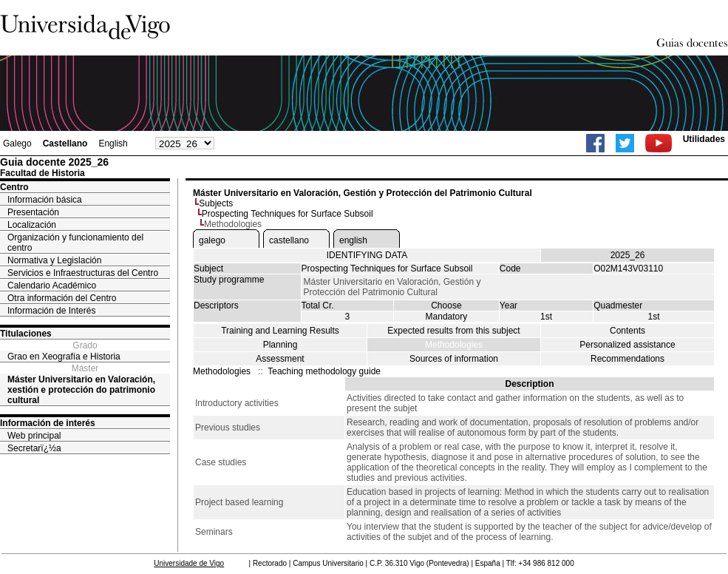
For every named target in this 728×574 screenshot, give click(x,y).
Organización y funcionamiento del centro (75, 243)
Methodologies (454, 345)
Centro (14, 187)
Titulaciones (26, 334)
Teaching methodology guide (324, 371)
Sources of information (454, 359)
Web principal (34, 436)
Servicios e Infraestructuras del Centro (83, 273)
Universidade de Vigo (189, 563)
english (353, 240)
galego (212, 240)
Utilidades (704, 139)
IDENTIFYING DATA (367, 255)
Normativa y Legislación (54, 260)
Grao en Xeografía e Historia (64, 357)
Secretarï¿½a (34, 448)
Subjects (216, 203)
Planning (280, 345)
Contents (627, 331)
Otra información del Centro (62, 298)
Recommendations (627, 359)
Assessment (280, 359)
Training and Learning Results (280, 331)
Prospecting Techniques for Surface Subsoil (288, 214)
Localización (32, 225)
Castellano (65, 143)
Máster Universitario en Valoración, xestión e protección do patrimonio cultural (81, 390)
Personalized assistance (627, 345)
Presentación (33, 212)
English (113, 143)
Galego (17, 143)
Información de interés (48, 423)
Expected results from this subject (453, 331)
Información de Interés (51, 311)
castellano (289, 240)
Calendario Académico (52, 286)
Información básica (45, 200)
